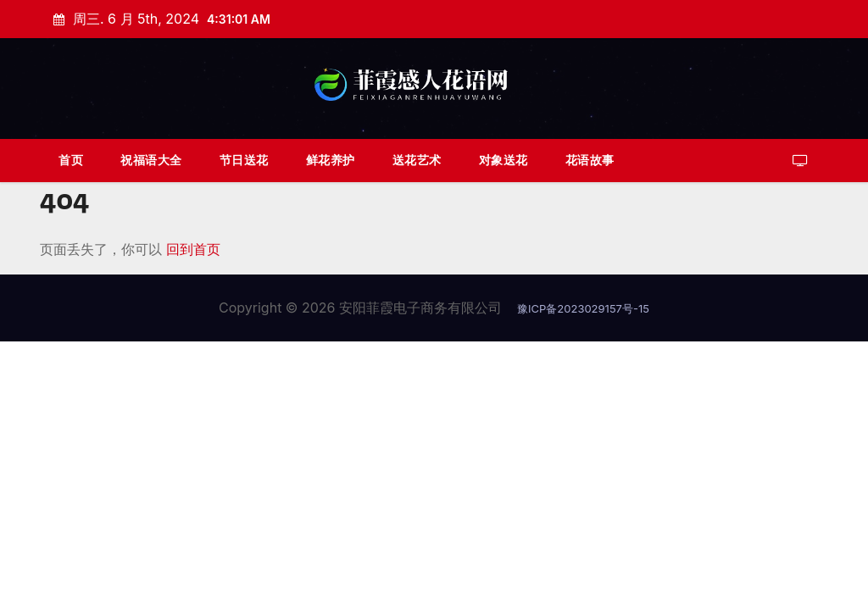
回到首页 (193, 249)
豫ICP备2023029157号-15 (583, 308)
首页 (71, 160)
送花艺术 (417, 160)
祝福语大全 (151, 160)
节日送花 (244, 160)
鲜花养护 (331, 160)
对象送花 (504, 160)
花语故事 (590, 160)
